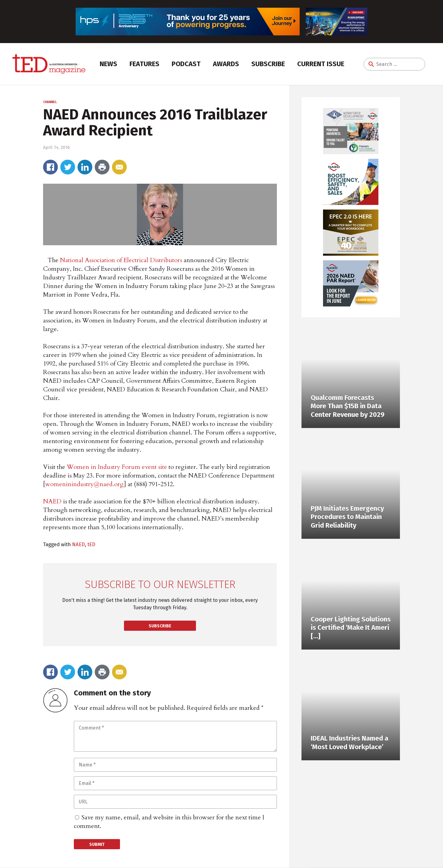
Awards (226, 64)
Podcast (186, 64)
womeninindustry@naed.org (84, 484)
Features (144, 64)
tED (91, 544)
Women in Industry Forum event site (117, 467)
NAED (52, 501)
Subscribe (268, 64)
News (108, 64)
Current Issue (321, 64)
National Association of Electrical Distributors (121, 260)
